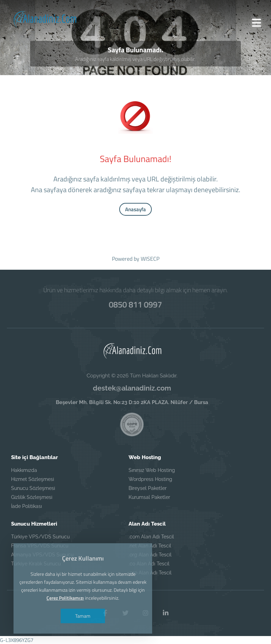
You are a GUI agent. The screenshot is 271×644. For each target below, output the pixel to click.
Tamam (83, 616)
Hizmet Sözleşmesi (33, 479)
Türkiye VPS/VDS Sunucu (40, 537)
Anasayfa (135, 209)
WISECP (150, 259)
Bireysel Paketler (148, 488)
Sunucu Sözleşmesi (33, 488)
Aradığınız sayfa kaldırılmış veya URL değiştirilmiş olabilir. (135, 59)
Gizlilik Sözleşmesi (32, 497)
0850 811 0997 (135, 304)
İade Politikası (27, 506)
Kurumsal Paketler (149, 497)
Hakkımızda (24, 470)
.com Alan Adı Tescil (151, 537)
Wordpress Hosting (150, 479)
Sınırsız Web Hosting (152, 470)
